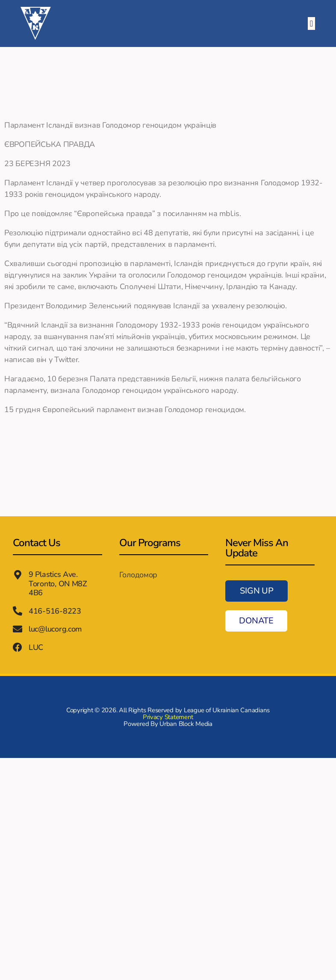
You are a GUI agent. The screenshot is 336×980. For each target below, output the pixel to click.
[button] (311, 23)
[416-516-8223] (18, 611)
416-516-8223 (55, 611)
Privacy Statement (168, 716)
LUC (36, 647)
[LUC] (18, 647)
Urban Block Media (186, 723)
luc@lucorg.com (55, 629)
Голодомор (139, 575)
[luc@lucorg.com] (18, 629)
